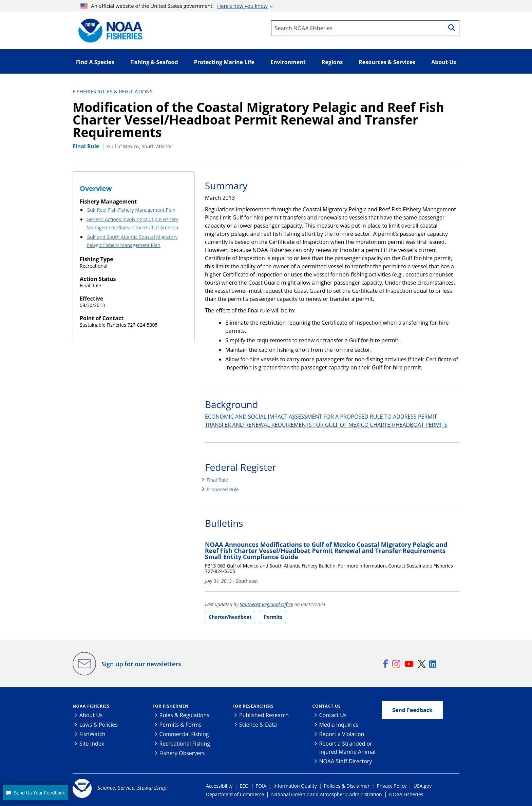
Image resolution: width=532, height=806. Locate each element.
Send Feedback (412, 710)
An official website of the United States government (174, 6)
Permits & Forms (180, 725)
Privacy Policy (391, 786)
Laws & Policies (99, 725)
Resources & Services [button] (387, 62)
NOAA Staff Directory (346, 761)
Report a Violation (342, 734)
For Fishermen (171, 706)
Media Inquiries (339, 725)
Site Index (92, 744)
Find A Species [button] (95, 62)
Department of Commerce (235, 794)
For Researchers (253, 706)
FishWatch (92, 734)
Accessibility (219, 786)
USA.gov (423, 786)
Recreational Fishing (185, 744)
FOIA (261, 786)
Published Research (264, 715)
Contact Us (327, 706)
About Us (91, 715)
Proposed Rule (223, 489)
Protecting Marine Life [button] (224, 62)
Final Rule (217, 480)
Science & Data (258, 725)
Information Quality (295, 786)
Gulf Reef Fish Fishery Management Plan (131, 210)
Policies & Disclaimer (347, 786)
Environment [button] (288, 62)
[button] (35, 793)
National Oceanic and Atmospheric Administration (326, 794)
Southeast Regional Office (267, 604)
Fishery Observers (182, 753)
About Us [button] (444, 62)
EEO (244, 786)
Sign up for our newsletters (141, 664)
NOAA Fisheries (91, 706)
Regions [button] (332, 62)
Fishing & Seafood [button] (154, 62)
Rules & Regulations (184, 715)
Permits (273, 617)
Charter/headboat (230, 617)
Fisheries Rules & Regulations (113, 91)
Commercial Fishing (184, 734)
